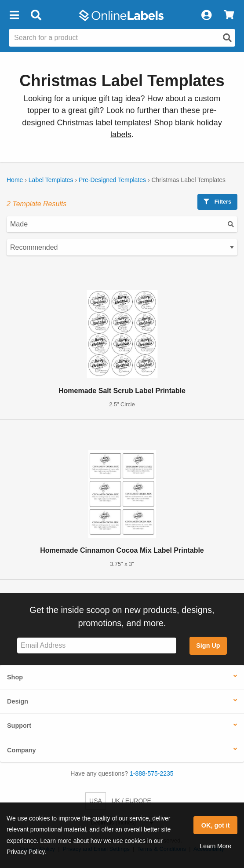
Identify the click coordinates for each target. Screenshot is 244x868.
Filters (217, 202)
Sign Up (208, 646)
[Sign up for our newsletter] (97, 646)
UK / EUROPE (131, 801)
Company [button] (22, 750)
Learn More (215, 846)
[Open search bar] (36, 15)
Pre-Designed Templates (112, 180)
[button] (14, 15)
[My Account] (206, 15)
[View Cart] (229, 15)
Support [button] (19, 726)
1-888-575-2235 (152, 773)
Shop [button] (15, 677)
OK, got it (216, 825)
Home (15, 180)
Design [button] (18, 701)
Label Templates (51, 180)
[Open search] (227, 38)
